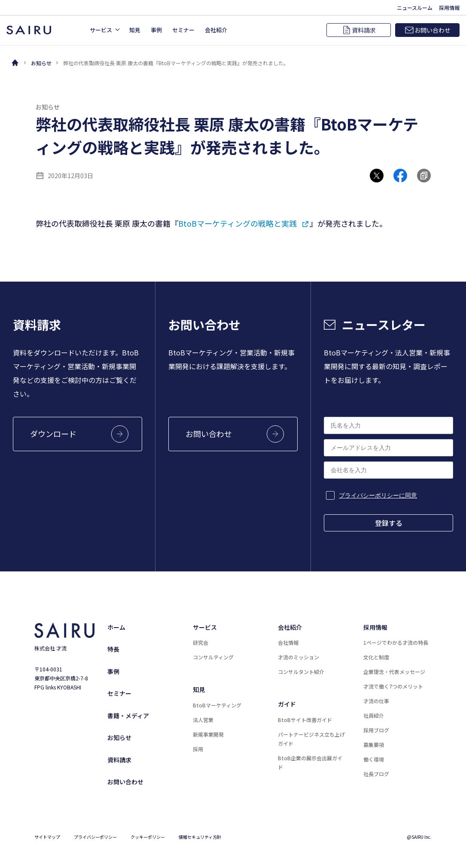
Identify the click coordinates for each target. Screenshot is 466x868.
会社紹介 (290, 627)
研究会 (201, 642)
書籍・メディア (128, 716)
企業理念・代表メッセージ (394, 672)
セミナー (119, 693)
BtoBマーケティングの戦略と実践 (238, 223)
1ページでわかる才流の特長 (396, 642)
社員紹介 (374, 715)
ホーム (116, 627)
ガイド (287, 704)
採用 (198, 749)
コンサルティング (213, 657)
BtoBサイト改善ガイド (305, 720)
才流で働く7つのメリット (393, 686)
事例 (113, 671)
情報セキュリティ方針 (200, 837)
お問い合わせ (125, 782)
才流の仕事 (376, 701)
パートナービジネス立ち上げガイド (311, 739)
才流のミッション (298, 657)
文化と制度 (376, 657)
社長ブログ (376, 774)
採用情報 (375, 627)
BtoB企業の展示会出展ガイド (310, 762)
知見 (199, 689)
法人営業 (203, 720)
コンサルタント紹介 (301, 672)
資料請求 (119, 760)
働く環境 (374, 759)
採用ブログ (376, 730)
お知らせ (41, 63)
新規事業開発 (208, 734)
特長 (113, 649)
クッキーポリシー (148, 837)
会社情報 (288, 642)
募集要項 (374, 745)
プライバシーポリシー (95, 837)
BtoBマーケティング (217, 705)
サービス (205, 627)
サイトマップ (47, 837)
